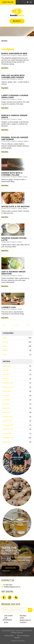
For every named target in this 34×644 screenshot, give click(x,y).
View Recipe (10, 568)
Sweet (17, 338)
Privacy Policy (9, 636)
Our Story (8, 616)
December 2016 (17, 383)
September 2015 (17, 438)
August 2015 (17, 442)
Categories (8, 333)
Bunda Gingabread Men (14, 53)
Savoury (17, 342)
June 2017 (17, 374)
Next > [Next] (28, 325)
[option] (17, 558)
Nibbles (17, 350)
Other (17, 355)
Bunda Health (25, 620)
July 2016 (17, 396)
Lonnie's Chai (9, 307)
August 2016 (17, 391)
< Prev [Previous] (3, 325)
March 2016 (17, 412)
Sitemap (17, 638)
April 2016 (17, 408)
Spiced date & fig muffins (15, 207)
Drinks (17, 346)
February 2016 (17, 417)
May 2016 (17, 404)
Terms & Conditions (23, 636)
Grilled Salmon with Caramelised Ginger (13, 76)
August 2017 (17, 366)
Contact (23, 622)
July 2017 (17, 370)
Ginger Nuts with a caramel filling (12, 174)
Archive (6, 361)
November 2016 (17, 387)
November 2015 (17, 429)
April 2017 (17, 379)
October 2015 (17, 434)
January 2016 (17, 421)
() (29, 2)
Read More (5, 68)
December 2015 (17, 425)
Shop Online (8, 2)
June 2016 (17, 400)
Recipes (4, 41)
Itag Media (21, 641)
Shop (22, 618)
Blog (6, 622)
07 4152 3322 (8, 585)
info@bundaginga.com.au (12, 587)
